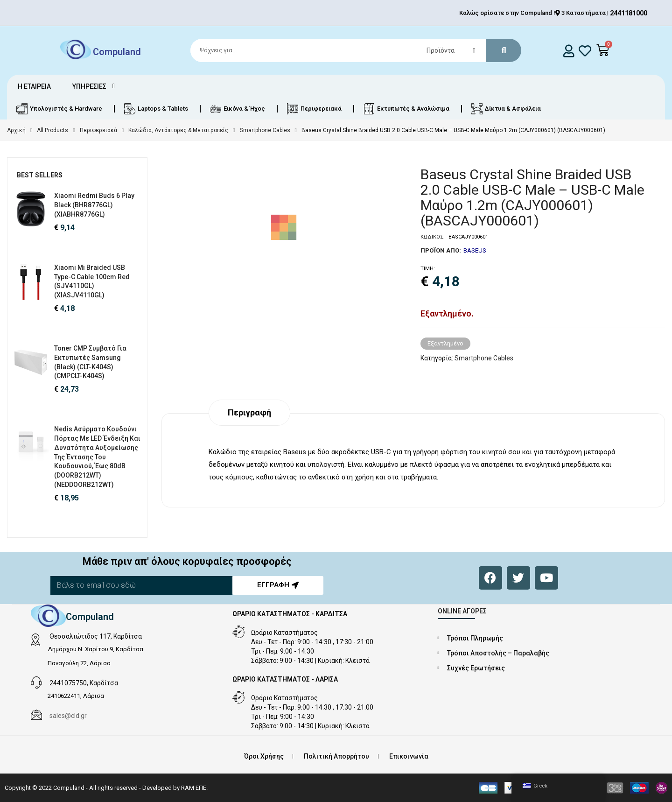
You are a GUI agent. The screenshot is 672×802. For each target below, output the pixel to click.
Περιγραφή (249, 412)
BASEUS (475, 250)
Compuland (117, 51)
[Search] (352, 50)
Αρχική (16, 130)
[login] (569, 51)
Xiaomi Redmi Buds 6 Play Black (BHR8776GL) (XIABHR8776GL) (94, 205)
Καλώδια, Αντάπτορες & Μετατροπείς (178, 130)
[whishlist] (585, 51)
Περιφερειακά (98, 130)
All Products (52, 130)
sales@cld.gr (68, 716)
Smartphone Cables (265, 130)
